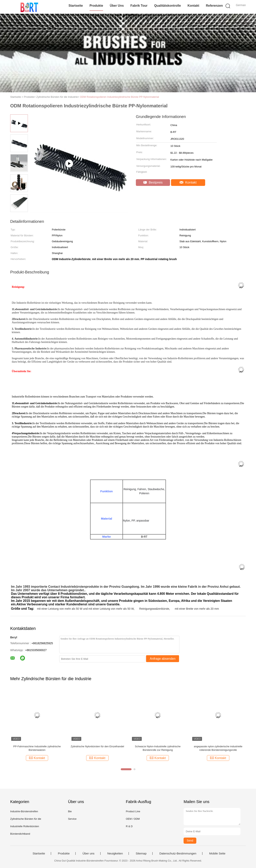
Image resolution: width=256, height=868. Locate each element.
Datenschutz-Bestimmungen (178, 853)
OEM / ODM (133, 819)
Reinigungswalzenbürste (154, 609)
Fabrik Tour (139, 6)
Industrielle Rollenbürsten (25, 826)
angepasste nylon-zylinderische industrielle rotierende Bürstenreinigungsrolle (218, 748)
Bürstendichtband (20, 834)
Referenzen (214, 6)
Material (107, 519)
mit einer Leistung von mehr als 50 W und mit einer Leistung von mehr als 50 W (85, 609)
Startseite (76, 6)
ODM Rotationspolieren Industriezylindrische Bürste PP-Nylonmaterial (119, 97)
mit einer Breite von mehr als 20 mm (197, 609)
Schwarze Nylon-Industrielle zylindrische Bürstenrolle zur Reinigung (158, 748)
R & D (129, 826)
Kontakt (193, 6)
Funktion (107, 491)
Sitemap (141, 853)
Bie (70, 811)
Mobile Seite (217, 853)
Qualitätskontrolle (167, 6)
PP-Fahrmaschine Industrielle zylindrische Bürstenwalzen (37, 748)
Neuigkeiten (115, 853)
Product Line (133, 811)
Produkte (96, 6)
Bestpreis (153, 182)
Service (72, 819)
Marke (107, 537)
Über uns (117, 6)
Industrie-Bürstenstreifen (24, 811)
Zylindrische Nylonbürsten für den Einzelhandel (97, 746)
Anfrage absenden (163, 659)
